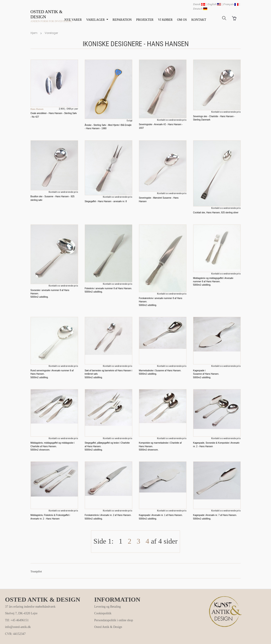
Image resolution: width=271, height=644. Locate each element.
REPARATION (122, 20)
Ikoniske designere (112, 44)
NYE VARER (73, 20)
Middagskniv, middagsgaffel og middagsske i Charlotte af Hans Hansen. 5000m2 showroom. (53, 446)
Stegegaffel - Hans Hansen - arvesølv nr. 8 (106, 201)
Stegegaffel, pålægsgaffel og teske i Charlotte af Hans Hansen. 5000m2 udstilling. (107, 446)
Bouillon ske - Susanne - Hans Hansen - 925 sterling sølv (53, 198)
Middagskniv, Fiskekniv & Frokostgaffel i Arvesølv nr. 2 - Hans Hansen (50, 517)
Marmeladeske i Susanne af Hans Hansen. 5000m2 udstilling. (160, 372)
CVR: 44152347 (15, 634)
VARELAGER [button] (96, 20)
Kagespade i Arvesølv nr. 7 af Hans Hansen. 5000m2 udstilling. (215, 517)
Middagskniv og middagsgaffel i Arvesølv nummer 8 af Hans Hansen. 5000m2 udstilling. (213, 282)
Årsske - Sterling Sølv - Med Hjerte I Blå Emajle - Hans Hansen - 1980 (108, 127)
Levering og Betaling (108, 607)
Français (231, 4)
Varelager (51, 33)
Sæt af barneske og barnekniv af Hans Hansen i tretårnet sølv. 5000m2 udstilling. (109, 374)
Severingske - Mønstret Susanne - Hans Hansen (159, 199)
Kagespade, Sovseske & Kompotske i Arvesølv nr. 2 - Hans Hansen (216, 445)
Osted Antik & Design (108, 627)
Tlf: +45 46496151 (17, 620)
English (214, 4)
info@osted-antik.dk (18, 627)
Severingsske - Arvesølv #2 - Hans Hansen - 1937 (161, 126)
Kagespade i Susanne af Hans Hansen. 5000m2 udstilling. (206, 374)
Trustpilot (36, 571)
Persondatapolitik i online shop (114, 620)
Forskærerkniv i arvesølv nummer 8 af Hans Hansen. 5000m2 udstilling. (161, 302)
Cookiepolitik (103, 613)
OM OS (182, 20)
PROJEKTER (145, 20)
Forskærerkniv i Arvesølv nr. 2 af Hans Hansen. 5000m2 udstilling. (108, 517)
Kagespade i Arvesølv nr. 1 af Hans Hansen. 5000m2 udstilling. (161, 517)
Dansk (199, 4)
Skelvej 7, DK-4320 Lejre (21, 613)
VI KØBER (165, 20)
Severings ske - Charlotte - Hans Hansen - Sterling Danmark (214, 118)
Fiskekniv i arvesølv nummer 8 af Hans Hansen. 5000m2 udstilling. (108, 290)
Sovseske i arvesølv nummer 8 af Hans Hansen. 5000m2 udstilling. (50, 294)
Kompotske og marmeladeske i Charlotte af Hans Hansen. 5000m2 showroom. (160, 446)
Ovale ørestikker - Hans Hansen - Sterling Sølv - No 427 (54, 115)
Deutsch (200, 9)
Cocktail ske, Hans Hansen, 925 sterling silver (216, 213)
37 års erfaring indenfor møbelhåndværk (30, 607)
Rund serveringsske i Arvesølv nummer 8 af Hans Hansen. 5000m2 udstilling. (52, 374)
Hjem (34, 33)
